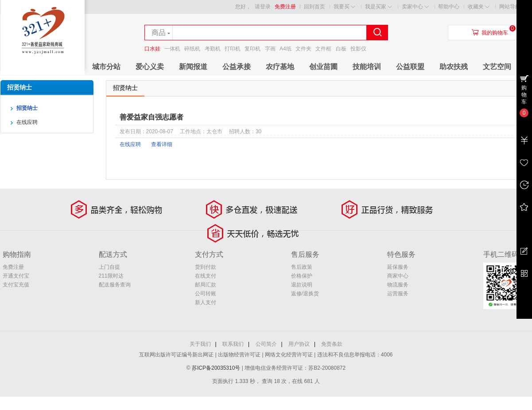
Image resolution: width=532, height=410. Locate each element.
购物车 (524, 95)
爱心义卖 (150, 67)
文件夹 (303, 49)
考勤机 (213, 49)
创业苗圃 (323, 67)
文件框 (323, 49)
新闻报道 (193, 67)
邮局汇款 (206, 285)
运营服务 (398, 294)
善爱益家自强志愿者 (151, 117)
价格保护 (302, 276)
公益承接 (237, 67)
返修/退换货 (305, 294)
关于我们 (200, 344)
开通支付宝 (16, 276)
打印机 (233, 49)
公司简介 (266, 344)
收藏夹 (479, 7)
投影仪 (358, 49)
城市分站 (106, 67)
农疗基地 (280, 67)
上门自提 (109, 267)
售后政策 (302, 267)
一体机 (172, 49)
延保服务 (398, 267)
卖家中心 (415, 7)
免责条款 (332, 344)
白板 (341, 49)
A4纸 (285, 49)
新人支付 (206, 302)
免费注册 (285, 7)
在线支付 (206, 276)
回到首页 (315, 7)
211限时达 (111, 276)
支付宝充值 (16, 285)
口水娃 (152, 49)
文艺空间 (497, 67)
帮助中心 (449, 7)
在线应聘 (130, 144)
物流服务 (398, 285)
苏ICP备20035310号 (217, 368)
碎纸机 (192, 49)
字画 (270, 49)
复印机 (252, 49)
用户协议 (299, 344)
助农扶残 (454, 67)
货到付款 (206, 267)
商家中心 (398, 276)
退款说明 (302, 285)
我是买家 (379, 7)
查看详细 (162, 144)
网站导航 (513, 7)
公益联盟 (410, 67)
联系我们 (233, 344)
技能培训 (367, 67)
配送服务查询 (115, 285)
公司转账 (206, 294)
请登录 (263, 7)
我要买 (344, 7)
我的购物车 (495, 33)
